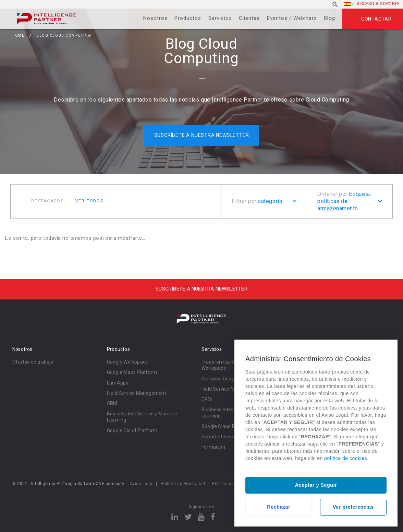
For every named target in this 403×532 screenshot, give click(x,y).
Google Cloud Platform (132, 430)
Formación (213, 447)
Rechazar (279, 507)
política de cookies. (346, 458)
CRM (112, 403)
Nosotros (155, 18)
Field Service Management (137, 393)
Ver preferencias (353, 507)
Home (18, 36)
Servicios (220, 18)
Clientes (249, 18)
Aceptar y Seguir (316, 485)
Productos (188, 18)
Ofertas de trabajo (33, 362)
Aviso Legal (142, 484)
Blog (329, 18)
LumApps (118, 383)
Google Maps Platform (132, 372)
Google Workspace (127, 362)
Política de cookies (232, 484)
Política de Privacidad (183, 484)
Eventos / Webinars (292, 18)
